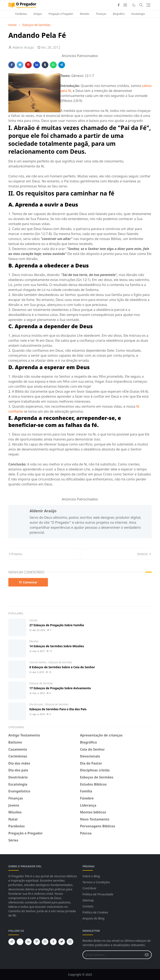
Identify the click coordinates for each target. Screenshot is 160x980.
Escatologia (138, 14)
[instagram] (125, 5)
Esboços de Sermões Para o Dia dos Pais (58, 709)
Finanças (101, 14)
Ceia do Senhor (38, 662)
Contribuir (89, 888)
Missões (84, 14)
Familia (33, 620)
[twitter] (62, 942)
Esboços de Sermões (60, 662)
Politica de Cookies (95, 912)
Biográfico (119, 14)
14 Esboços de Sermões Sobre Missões (57, 646)
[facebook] (119, 5)
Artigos (38, 14)
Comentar (28, 582)
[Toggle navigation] (148, 5)
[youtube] (45, 942)
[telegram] (12, 942)
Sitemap (88, 900)
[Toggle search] (141, 5)
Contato (88, 906)
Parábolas (21, 14)
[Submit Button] (147, 955)
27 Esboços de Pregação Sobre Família (57, 625)
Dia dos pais (37, 704)
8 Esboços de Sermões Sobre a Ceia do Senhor (62, 667)
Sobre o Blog (91, 876)
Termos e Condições (96, 882)
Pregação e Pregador (61, 14)
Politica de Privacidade (98, 894)
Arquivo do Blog (93, 918)
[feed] (20, 942)
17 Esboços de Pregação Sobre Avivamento (60, 688)
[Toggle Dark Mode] (134, 5)
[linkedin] (28, 942)
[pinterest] (37, 942)
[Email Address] (113, 955)
